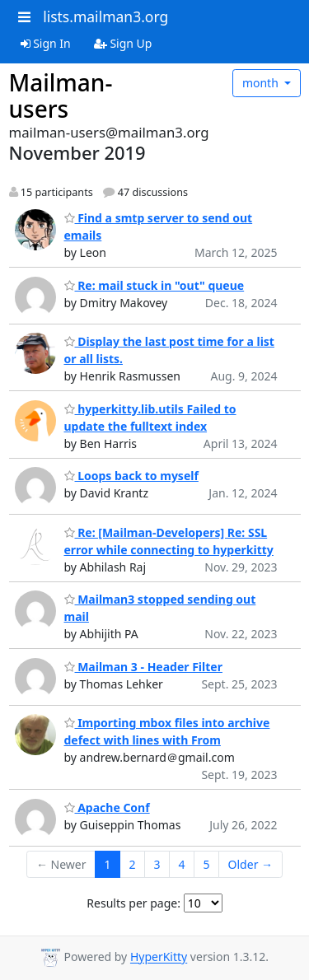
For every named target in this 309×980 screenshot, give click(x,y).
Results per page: (133, 903)
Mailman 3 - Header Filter (143, 667)
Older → (250, 864)
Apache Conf (107, 807)
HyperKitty (159, 957)
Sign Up (123, 43)
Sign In (46, 43)
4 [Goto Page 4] (182, 864)
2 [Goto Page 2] (133, 864)
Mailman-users (61, 96)
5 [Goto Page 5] (207, 864)
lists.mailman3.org (105, 16)
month (262, 83)
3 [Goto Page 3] (157, 864)
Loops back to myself (131, 476)
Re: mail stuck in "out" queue (154, 285)
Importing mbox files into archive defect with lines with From (167, 731)
